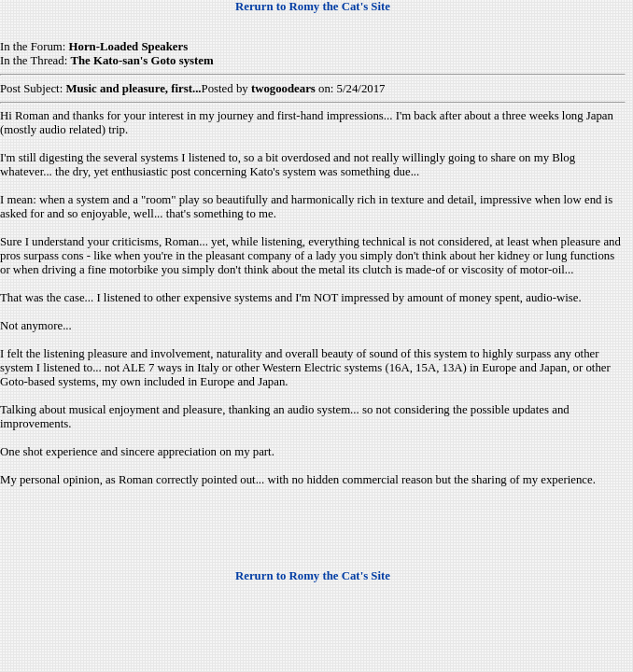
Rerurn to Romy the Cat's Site (313, 7)
